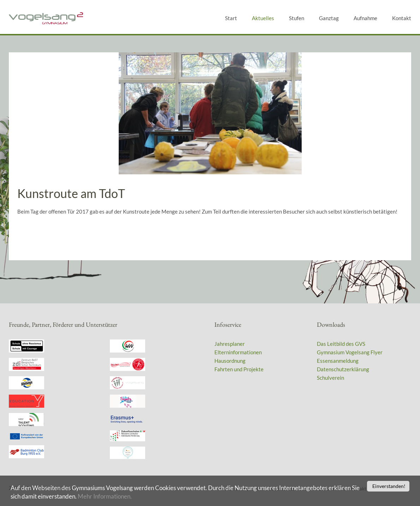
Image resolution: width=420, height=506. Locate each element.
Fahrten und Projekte (239, 369)
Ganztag (329, 18)
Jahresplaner (230, 344)
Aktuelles (263, 18)
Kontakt (402, 18)
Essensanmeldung (338, 361)
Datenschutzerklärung (343, 369)
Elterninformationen (238, 352)
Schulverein (330, 378)
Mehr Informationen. (105, 497)
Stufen (297, 18)
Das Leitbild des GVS (341, 344)
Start (231, 18)
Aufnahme (365, 18)
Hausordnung (230, 361)
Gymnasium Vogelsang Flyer (350, 352)
